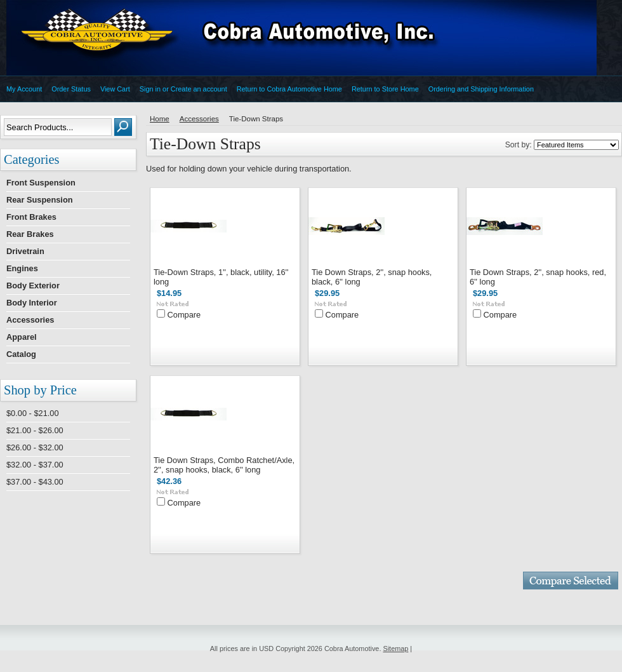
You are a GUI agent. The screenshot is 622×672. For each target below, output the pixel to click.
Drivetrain (25, 251)
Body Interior (32, 303)
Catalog (21, 354)
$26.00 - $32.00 (35, 447)
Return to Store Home (385, 89)
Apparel (22, 337)
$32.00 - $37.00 (35, 465)
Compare (184, 315)
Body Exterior (33, 286)
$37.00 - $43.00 (35, 482)
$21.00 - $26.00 (35, 430)
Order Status (71, 89)
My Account (24, 89)
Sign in (150, 89)
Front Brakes (31, 217)
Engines (22, 268)
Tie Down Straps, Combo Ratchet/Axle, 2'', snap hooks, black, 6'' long (224, 465)
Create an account (199, 89)
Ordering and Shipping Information (481, 89)
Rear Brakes (30, 234)
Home (160, 119)
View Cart (115, 89)
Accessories (30, 320)
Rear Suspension (40, 200)
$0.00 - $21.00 (33, 413)
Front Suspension (41, 183)
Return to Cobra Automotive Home (289, 89)
